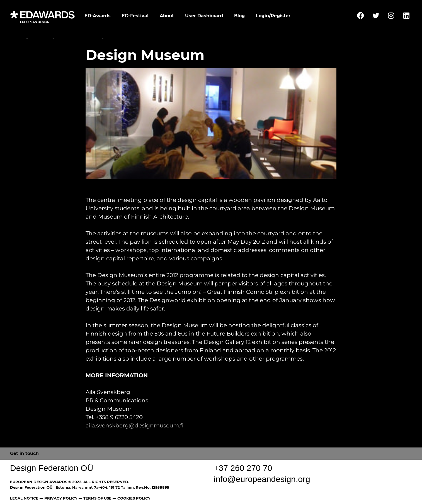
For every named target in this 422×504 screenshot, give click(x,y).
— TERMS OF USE (95, 498)
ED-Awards (98, 16)
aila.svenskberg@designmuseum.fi (134, 425)
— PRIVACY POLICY (58, 498)
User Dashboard (204, 16)
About (167, 16)
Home (17, 38)
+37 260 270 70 (243, 468)
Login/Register (273, 16)
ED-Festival (135, 16)
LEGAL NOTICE (24, 498)
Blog (239, 16)
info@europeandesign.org (262, 479)
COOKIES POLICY (134, 498)
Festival (40, 38)
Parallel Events (78, 38)
